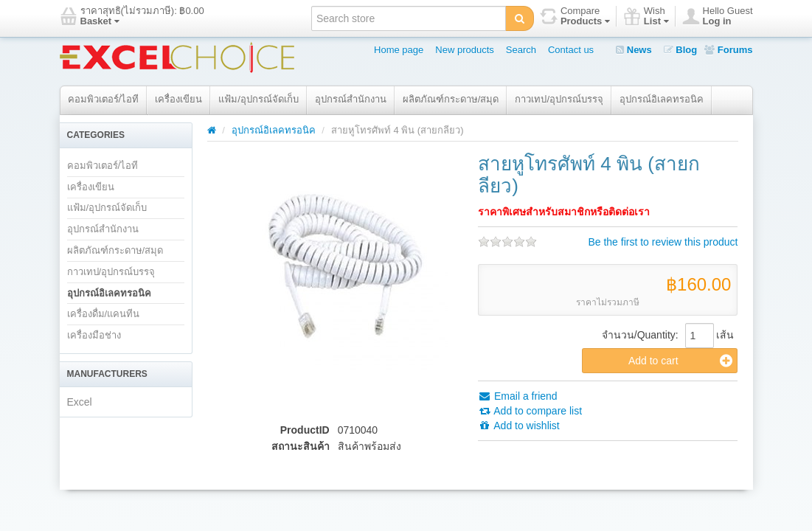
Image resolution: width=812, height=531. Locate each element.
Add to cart (681, 361)
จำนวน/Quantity (639, 335)
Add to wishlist (519, 426)
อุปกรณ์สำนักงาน (351, 99)
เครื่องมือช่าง (94, 335)
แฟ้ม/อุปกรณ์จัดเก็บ (258, 99)
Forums (728, 50)
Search (521, 50)
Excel (80, 402)
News (634, 50)
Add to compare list (530, 411)
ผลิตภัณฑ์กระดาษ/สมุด (451, 99)
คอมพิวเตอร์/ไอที (104, 99)
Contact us (571, 50)
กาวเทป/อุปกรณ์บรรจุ (559, 99)
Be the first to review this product (663, 242)
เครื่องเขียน (178, 99)
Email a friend (517, 396)
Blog (681, 50)
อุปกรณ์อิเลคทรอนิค (662, 99)
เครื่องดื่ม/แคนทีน (104, 314)
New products (464, 50)
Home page (399, 50)
